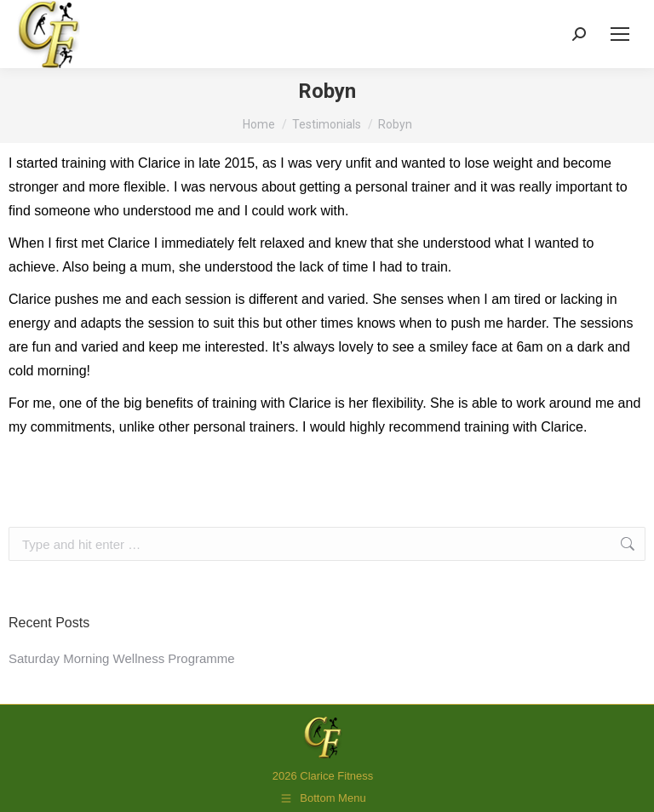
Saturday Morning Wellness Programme (122, 658)
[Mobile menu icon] (620, 34)
